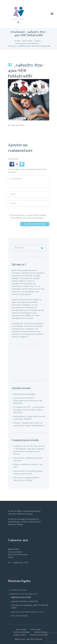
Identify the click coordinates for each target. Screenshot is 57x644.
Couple (37, 41)
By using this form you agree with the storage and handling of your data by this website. (28, 217)
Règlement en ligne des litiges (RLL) (24, 594)
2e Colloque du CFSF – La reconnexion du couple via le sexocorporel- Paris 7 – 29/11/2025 (29, 410)
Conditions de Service (18, 590)
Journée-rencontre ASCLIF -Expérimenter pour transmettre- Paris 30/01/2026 (28, 401)
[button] (12, 163)
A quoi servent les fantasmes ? (27, 43)
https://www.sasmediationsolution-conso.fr (28, 612)
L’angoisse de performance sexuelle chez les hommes (29, 451)
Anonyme (17, 471)
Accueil (17, 41)
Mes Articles (27, 41)
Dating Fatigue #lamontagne (25, 394)
